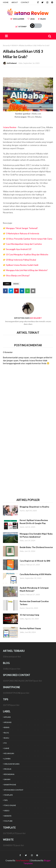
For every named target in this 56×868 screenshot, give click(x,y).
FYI (5, 743)
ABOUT (15, 2)
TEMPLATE (8, 795)
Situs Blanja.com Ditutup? (18, 275)
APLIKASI (8, 722)
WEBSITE (8, 816)
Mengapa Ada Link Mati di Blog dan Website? (27, 270)
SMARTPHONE (10, 785)
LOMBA (7, 759)
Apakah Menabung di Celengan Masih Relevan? (34, 589)
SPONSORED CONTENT (14, 790)
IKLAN (42, 19)
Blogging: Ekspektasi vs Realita (34, 507)
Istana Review (10, 127)
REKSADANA (9, 774)
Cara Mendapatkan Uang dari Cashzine (24, 244)
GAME (7, 748)
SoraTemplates (22, 860)
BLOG (6, 733)
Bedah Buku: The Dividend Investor (36, 547)
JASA (31, 19)
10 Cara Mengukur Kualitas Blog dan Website (27, 254)
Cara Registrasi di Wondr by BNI (35, 561)
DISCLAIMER (17, 19)
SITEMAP (21, 27)
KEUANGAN (9, 753)
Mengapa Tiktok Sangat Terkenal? (22, 228)
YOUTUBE (8, 821)
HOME (6, 2)
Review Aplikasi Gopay (30, 628)
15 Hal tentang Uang (29, 615)
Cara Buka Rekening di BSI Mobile (36, 574)
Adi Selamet (12, 63)
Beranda (6, 45)
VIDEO (7, 811)
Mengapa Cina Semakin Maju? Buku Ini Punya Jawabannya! (36, 535)
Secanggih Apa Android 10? (19, 249)
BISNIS (14, 45)
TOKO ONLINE (10, 805)
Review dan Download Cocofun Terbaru (34, 603)
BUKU (7, 738)
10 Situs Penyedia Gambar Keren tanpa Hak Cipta (29, 239)
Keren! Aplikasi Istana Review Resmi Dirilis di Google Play (34, 522)
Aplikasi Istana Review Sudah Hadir (22, 265)
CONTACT (25, 2)
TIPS (6, 800)
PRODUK (8, 769)
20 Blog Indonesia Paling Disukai (21, 260)
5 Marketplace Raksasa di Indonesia (23, 233)
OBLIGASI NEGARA (12, 764)
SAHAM (7, 779)
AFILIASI (7, 717)
